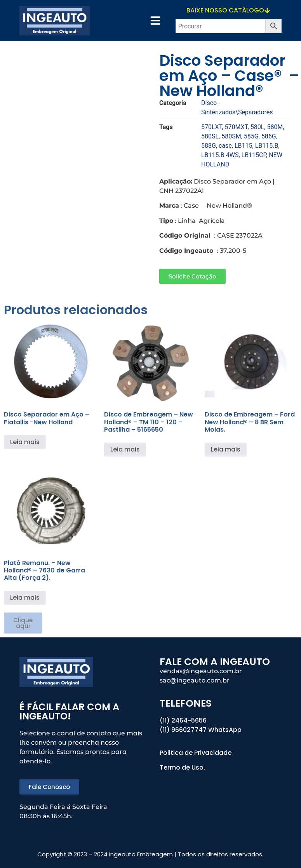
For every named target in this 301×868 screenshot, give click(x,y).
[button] (155, 21)
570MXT (236, 127)
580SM (231, 136)
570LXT (211, 127)
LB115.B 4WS (220, 155)
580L (258, 127)
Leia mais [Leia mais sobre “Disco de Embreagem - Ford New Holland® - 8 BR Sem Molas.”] (226, 449)
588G (209, 146)
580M (275, 127)
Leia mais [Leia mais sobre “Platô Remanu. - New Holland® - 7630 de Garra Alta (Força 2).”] (25, 598)
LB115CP (254, 155)
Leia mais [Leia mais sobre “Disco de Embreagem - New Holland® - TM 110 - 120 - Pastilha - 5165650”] (125, 449)
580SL (210, 136)
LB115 (244, 146)
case (225, 146)
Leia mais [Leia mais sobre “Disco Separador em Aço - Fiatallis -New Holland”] (25, 442)
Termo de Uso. (182, 767)
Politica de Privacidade (196, 753)
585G (251, 136)
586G (269, 136)
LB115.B (267, 146)
